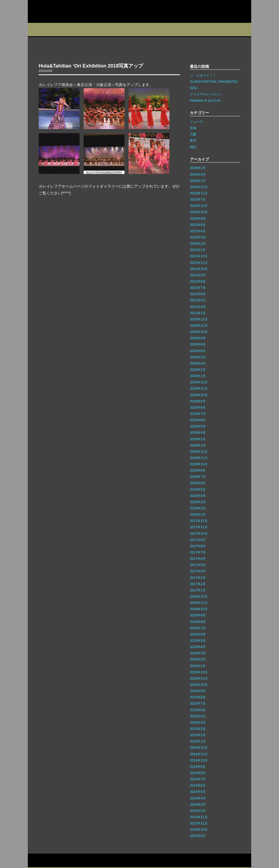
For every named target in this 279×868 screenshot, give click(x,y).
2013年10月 (199, 830)
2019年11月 (199, 389)
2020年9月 (198, 338)
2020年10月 (199, 332)
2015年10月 (199, 685)
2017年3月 (198, 578)
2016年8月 (198, 622)
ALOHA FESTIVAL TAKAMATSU (214, 82)
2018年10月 (199, 464)
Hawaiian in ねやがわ (205, 100)
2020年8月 (198, 344)
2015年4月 (198, 723)
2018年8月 (198, 470)
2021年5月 (198, 300)
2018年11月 (199, 458)
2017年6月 (198, 559)
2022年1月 (198, 250)
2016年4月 (198, 647)
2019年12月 (199, 382)
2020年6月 (198, 351)
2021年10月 (199, 269)
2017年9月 (198, 540)
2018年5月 (198, 490)
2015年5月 (198, 716)
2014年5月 (198, 792)
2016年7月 (198, 628)
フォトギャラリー (211, 30)
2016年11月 (199, 603)
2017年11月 (199, 527)
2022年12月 (199, 206)
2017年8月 (198, 546)
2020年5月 (198, 357)
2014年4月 (198, 798)
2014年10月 (199, 760)
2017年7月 (198, 552)
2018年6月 (198, 483)
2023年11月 (199, 193)
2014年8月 (198, 773)
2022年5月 (198, 225)
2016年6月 (198, 634)
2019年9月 (198, 401)
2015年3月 (198, 729)
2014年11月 (199, 754)
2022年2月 (198, 244)
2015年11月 (199, 678)
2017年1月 (198, 590)
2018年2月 (198, 508)
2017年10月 (199, 534)
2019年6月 (198, 420)
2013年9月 (198, 836)
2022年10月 (199, 212)
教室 (94, 30)
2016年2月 (198, 659)
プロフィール (41, 30)
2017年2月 (198, 584)
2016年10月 (199, 609)
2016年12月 (199, 597)
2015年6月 (198, 710)
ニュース (196, 122)
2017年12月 (199, 521)
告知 (193, 128)
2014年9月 (198, 767)
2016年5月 (198, 641)
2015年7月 (198, 704)
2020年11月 (199, 326)
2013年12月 (199, 817)
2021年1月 (198, 313)
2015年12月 (199, 672)
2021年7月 (198, 288)
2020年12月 (199, 319)
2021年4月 (198, 307)
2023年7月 (198, 200)
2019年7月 (198, 414)
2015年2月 (198, 735)
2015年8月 (198, 697)
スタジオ (68, 30)
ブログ (147, 30)
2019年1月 (198, 445)
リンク (81, 861)
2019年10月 (199, 395)
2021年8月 (198, 282)
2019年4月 (198, 433)
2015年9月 (198, 691)
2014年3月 (198, 805)
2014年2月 (198, 811)
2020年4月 (198, 363)
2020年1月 (198, 376)
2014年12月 (199, 748)
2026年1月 (198, 168)
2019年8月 (198, 408)
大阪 (193, 134)
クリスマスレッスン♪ (205, 94)
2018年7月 (198, 477)
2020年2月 (198, 370)
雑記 (193, 147)
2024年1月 (198, 181)
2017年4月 (198, 571)
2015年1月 (198, 741)
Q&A (239, 30)
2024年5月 (198, 175)
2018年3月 (198, 502)
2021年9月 (198, 275)
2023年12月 (199, 187)
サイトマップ (63, 861)
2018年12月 (199, 452)
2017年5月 (198, 565)
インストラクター (177, 30)
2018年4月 (198, 496)
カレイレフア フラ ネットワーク (63, 11)
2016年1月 (198, 666)
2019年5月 (198, 426)
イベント (120, 30)
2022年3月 (198, 237)
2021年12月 (199, 256)
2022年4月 (198, 231)
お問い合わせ (40, 861)
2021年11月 (199, 263)
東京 (193, 140)
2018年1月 (198, 515)
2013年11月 (199, 823)
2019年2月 (198, 439)
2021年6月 (198, 294)
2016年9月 (198, 615)
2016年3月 (198, 653)
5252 (194, 88)
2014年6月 (198, 786)
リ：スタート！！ (203, 75)
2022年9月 (198, 219)
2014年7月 (198, 779)
